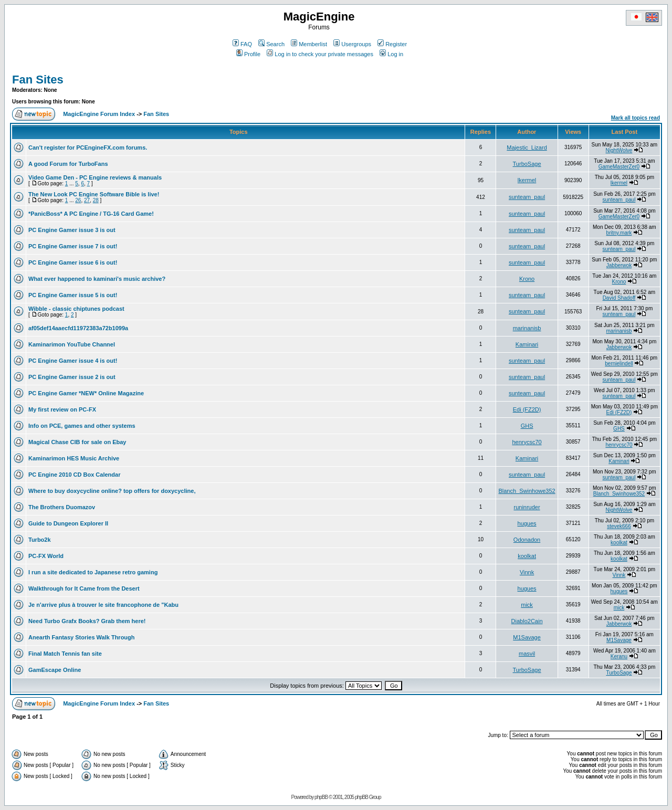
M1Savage (527, 637)
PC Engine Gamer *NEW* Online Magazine (86, 393)
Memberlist (309, 44)
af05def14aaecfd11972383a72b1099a (78, 328)
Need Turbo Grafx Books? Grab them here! (87, 621)
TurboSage (527, 164)
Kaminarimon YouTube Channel (72, 344)
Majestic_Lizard (527, 148)
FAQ (242, 44)
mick (527, 605)
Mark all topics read (636, 118)
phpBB (321, 797)
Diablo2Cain (527, 621)
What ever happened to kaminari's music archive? (97, 279)
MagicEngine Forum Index (99, 114)
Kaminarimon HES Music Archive (74, 458)
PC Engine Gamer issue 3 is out (72, 230)
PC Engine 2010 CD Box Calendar (74, 475)
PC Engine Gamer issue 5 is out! (73, 295)
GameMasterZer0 (619, 167)
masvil (527, 654)
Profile (248, 54)
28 (96, 200)
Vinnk (527, 572)
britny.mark (619, 233)
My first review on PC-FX (62, 409)
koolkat (619, 543)
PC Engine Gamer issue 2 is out (72, 377)
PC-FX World (46, 556)
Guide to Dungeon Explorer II (68, 523)
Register (392, 44)
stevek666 (619, 526)
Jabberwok (619, 265)
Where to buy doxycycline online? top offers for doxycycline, (112, 491)
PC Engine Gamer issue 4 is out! (73, 361)
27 (87, 200)
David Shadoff (619, 298)
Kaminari (527, 344)
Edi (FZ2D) (527, 409)
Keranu (619, 656)
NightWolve (619, 150)
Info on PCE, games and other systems (82, 426)
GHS (527, 426)
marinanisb (527, 328)
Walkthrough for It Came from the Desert (84, 588)
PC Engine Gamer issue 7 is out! (73, 246)
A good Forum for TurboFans (68, 164)
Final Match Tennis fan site (65, 654)
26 (78, 200)
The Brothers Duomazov (62, 507)
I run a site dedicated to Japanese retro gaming (93, 572)
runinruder (527, 507)
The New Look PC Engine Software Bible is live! (94, 194)
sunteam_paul (527, 197)
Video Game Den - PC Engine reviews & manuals (95, 177)
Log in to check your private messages (320, 54)
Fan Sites (38, 80)
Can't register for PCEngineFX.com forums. (88, 148)
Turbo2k (40, 540)
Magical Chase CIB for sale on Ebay (77, 442)
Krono (527, 279)
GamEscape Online (55, 670)
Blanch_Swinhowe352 (527, 491)
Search (271, 44)
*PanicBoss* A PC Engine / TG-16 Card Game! (91, 214)
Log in (391, 54)
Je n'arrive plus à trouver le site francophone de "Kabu (103, 605)
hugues (527, 523)
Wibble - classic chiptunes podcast (76, 309)
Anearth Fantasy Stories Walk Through (82, 637)
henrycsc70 (527, 442)
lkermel (527, 180)
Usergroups (352, 44)
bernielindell (619, 364)
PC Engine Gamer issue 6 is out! (73, 262)
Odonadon (527, 540)
